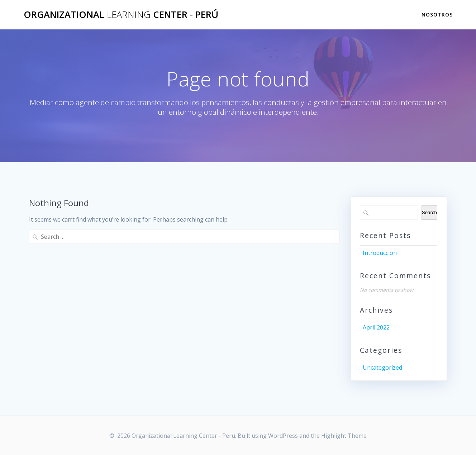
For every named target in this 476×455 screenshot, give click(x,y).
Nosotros (437, 15)
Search (429, 212)
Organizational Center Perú (121, 15)
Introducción (380, 253)
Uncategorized (382, 368)
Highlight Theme (344, 436)
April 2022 (376, 327)
